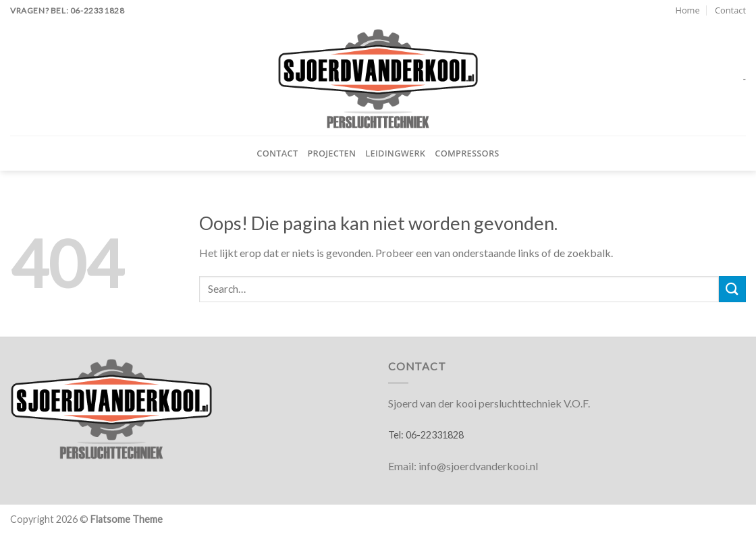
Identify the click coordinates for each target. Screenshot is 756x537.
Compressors (467, 153)
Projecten (331, 153)
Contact (730, 10)
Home (687, 10)
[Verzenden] (732, 289)
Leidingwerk (395, 153)
